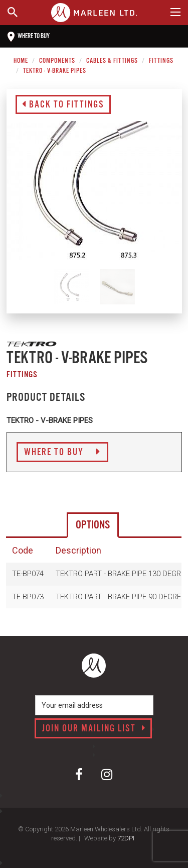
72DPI (126, 838)
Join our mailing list (94, 729)
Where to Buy (62, 453)
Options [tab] (93, 525)
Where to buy (29, 37)
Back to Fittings (63, 105)
